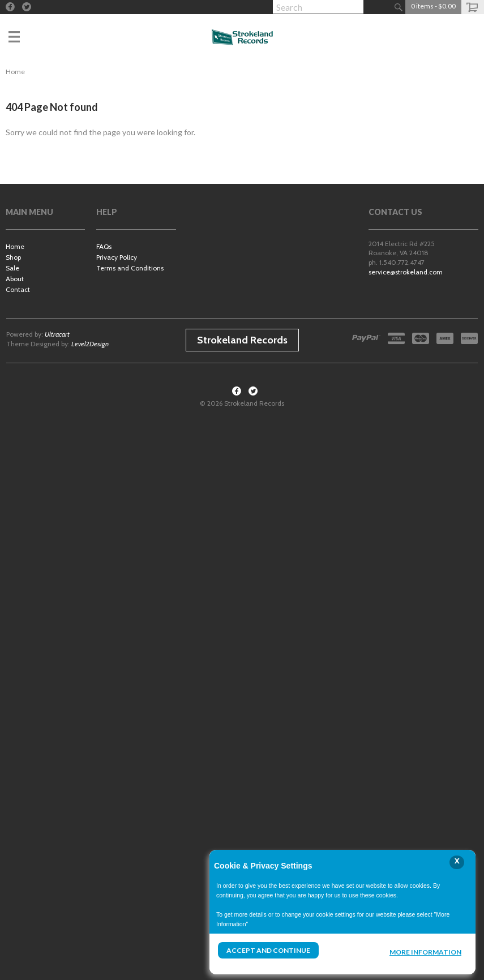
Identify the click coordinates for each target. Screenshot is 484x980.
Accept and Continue (268, 950)
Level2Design (90, 344)
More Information (425, 952)
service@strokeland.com (406, 272)
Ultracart (57, 334)
